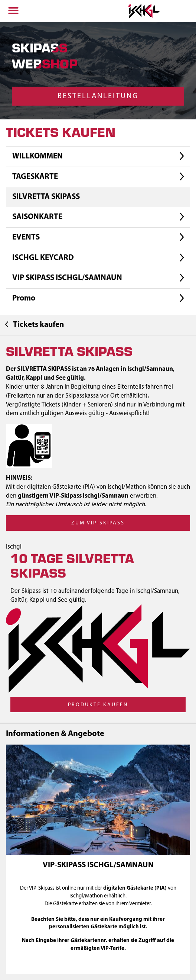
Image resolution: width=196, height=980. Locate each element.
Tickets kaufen (33, 325)
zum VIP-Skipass (98, 523)
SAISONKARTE (99, 217)
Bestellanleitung (98, 96)
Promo (99, 299)
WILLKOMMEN (99, 156)
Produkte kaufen (98, 705)
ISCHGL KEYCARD (99, 258)
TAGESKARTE (99, 177)
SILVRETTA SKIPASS (46, 197)
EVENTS (99, 237)
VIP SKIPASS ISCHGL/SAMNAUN (99, 278)
